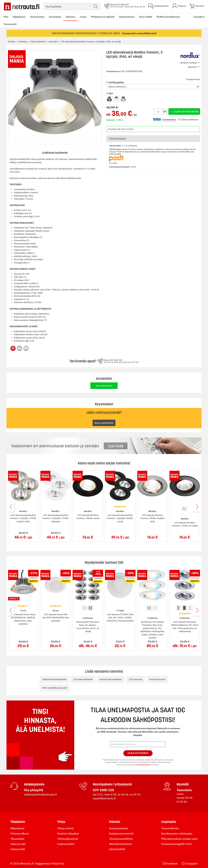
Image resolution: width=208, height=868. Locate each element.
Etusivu (12, 42)
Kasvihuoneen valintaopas (177, 833)
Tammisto (184, 790)
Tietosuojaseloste (68, 839)
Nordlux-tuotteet (189, 63)
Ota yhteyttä (33, 790)
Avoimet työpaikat (68, 833)
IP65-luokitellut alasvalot (55, 688)
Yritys (61, 822)
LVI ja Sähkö (146, 17)
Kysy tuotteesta (104, 423)
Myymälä (183, 784)
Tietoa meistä (65, 828)
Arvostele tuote (104, 386)
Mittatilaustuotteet (120, 844)
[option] (109, 99)
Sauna (83, 17)
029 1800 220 (103, 790)
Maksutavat (17, 828)
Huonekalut (55, 17)
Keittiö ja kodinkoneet (168, 17)
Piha (6, 17)
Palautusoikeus (20, 833)
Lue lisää (113, 163)
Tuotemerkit (10, 24)
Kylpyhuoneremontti (121, 833)
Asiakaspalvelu (34, 784)
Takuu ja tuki (18, 844)
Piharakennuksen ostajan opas (179, 839)
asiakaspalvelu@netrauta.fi (40, 794)
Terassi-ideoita (170, 828)
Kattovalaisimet (38, 42)
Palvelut (115, 822)
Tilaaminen (18, 822)
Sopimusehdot (66, 844)
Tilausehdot (17, 839)
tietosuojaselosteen (143, 765)
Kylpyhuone (19, 17)
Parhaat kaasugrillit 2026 (177, 844)
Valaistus (70, 17)
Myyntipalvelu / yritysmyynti (112, 784)
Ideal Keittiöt (117, 849)
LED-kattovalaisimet (83, 679)
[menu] (96, 21)
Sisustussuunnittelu (121, 839)
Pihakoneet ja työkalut (103, 17)
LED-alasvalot (136, 679)
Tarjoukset (199, 17)
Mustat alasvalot (157, 679)
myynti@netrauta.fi (104, 798)
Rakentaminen (127, 17)
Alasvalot (53, 42)
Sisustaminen (37, 17)
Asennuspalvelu (119, 828)
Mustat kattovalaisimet (111, 679)
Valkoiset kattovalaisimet (54, 679)
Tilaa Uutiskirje (138, 753)
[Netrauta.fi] (22, 7)
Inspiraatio (169, 822)
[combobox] (72, 7)
